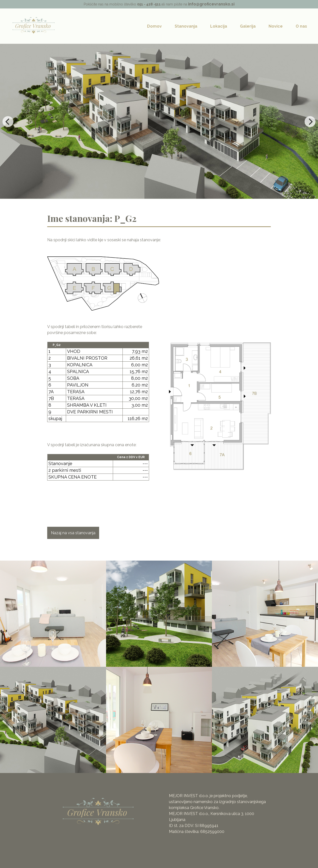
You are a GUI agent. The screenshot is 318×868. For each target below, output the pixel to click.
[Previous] (8, 122)
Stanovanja (186, 26)
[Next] (310, 122)
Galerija (248, 26)
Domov (154, 26)
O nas (301, 26)
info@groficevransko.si (211, 4)
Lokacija (219, 26)
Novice (276, 26)
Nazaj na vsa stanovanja (73, 533)
